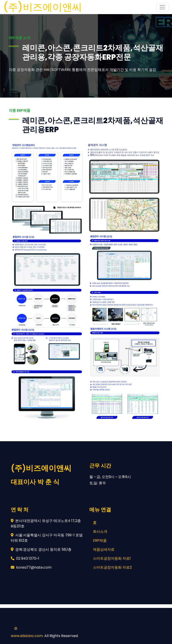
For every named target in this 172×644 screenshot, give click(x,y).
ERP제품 (100, 540)
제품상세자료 (104, 549)
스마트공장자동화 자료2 (112, 567)
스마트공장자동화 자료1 (112, 558)
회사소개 (100, 532)
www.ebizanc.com (27, 636)
